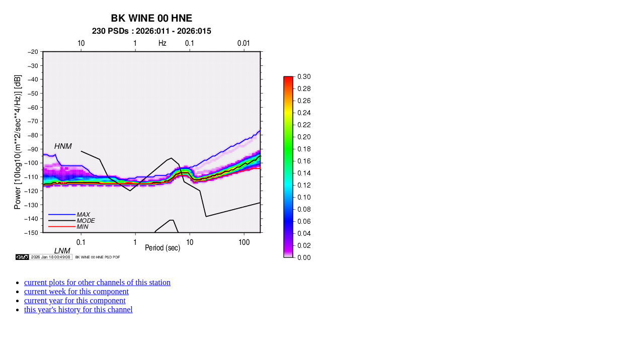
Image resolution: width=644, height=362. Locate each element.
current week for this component (76, 291)
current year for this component (75, 300)
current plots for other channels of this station (97, 282)
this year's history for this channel (78, 309)
